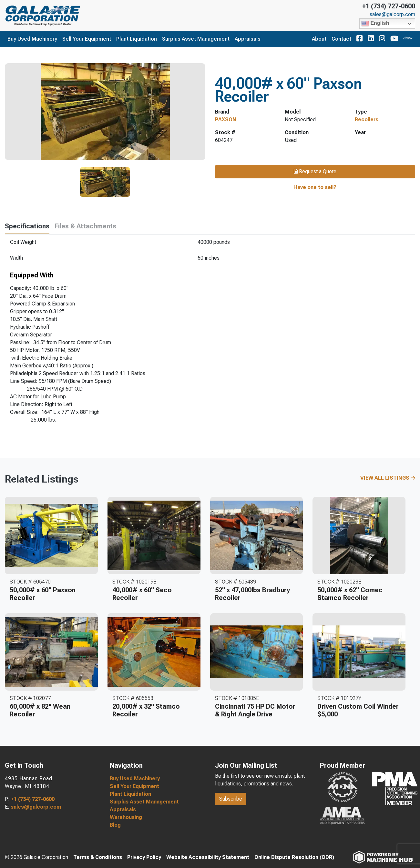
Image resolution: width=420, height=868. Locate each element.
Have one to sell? (315, 187)
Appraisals (248, 39)
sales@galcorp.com (392, 15)
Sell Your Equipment (87, 39)
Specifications (27, 226)
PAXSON (226, 120)
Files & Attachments (85, 226)
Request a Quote (315, 171)
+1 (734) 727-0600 (389, 6)
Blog (115, 825)
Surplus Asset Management (196, 39)
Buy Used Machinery (32, 39)
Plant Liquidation (137, 39)
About (319, 39)
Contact (341, 39)
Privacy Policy (144, 857)
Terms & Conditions (98, 857)
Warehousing (126, 817)
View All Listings (388, 478)
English (375, 24)
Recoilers (367, 120)
